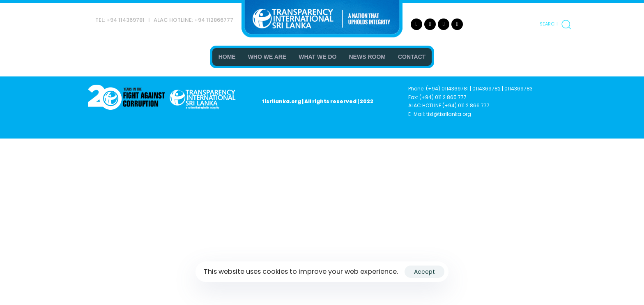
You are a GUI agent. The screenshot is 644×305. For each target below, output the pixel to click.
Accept (424, 272)
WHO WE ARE (267, 57)
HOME (227, 57)
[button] (555, 24)
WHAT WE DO (317, 57)
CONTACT (412, 57)
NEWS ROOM (367, 57)
